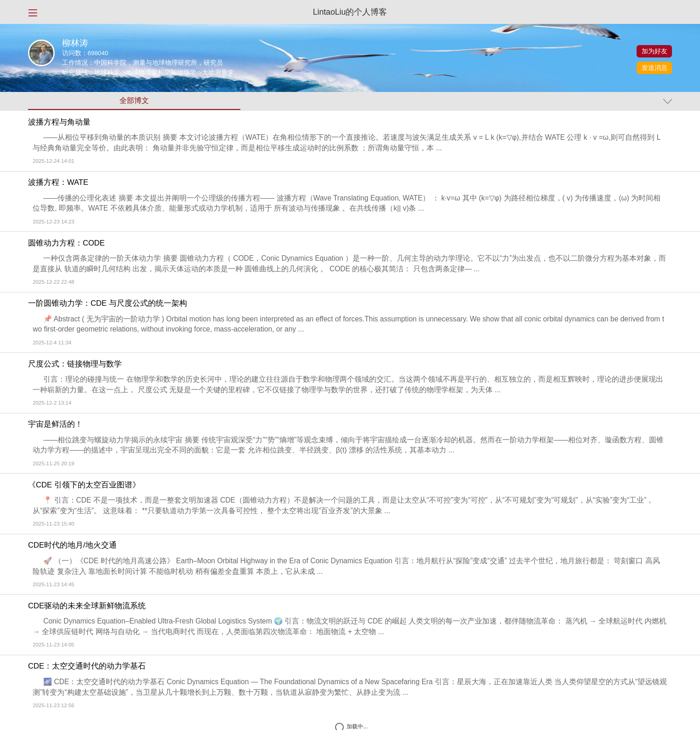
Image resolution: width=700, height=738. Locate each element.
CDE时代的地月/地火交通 (72, 545)
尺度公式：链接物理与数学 (75, 364)
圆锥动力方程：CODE (66, 243)
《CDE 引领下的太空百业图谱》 (84, 485)
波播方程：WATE (58, 183)
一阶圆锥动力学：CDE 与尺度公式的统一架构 (108, 303)
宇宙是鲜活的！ (55, 424)
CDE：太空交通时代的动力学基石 (87, 666)
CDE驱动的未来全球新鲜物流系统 (87, 606)
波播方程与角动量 (59, 122)
